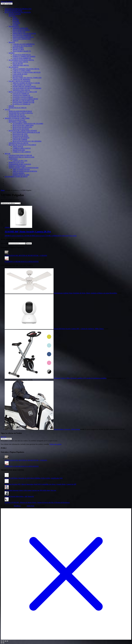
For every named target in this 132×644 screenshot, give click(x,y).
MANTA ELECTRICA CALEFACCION (21, 157)
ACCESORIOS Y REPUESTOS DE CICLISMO (28, 124)
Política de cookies (55, 444)
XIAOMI (15, 25)
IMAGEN (12, 42)
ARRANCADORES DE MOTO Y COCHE (26, 83)
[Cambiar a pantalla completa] (4, 641)
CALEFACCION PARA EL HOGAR (20, 155)
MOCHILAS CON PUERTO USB (23, 101)
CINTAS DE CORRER (20, 139)
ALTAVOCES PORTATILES (22, 55)
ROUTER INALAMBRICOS (22, 35)
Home (3, 190)
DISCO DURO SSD (19, 32)
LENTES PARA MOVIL (20, 62)
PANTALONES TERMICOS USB (23, 102)
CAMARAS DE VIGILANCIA (22, 46)
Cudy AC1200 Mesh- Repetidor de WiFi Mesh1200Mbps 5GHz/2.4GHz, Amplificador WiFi (34, 478)
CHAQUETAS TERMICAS (21, 95)
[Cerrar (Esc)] (7, 641)
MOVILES (12, 16)
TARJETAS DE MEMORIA (21, 79)
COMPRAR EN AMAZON (60, 236)
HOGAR (7, 154)
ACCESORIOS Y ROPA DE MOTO (16, 177)
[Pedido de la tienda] (11, 203)
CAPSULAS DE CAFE (20, 161)
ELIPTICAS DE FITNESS (21, 138)
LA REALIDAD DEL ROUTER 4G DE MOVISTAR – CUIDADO (26, 255)
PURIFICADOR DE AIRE (21, 175)
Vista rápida (73, 236)
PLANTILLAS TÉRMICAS (21, 104)
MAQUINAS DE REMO (20, 136)
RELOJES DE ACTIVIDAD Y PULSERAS (22, 145)
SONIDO (12, 53)
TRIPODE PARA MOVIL (21, 65)
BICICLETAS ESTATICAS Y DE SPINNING (27, 141)
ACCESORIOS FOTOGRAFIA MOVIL (21, 60)
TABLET (15, 41)
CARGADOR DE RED (20, 74)
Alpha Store (30, 506)
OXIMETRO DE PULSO (17, 115)
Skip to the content (7, 2)
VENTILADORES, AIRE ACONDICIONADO (23, 168)
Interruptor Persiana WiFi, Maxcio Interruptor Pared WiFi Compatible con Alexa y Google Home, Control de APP (40, 484)
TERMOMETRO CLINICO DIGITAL (21, 113)
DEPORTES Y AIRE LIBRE (18, 122)
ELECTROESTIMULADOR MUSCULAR (26, 132)
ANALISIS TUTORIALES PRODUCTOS (18, 9)
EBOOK (11, 106)
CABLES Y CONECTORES (21, 71)
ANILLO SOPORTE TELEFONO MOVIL (26, 69)
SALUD (7, 109)
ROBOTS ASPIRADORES (17, 166)
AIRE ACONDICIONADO (21, 169)
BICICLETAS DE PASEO (21, 129)
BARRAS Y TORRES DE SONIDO (24, 56)
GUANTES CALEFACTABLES (23, 97)
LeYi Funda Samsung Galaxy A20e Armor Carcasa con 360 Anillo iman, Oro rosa (30, 490)
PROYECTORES (18, 48)
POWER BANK (18, 76)
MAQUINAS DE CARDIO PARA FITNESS (23, 131)
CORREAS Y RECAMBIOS (22, 152)
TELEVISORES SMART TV (22, 51)
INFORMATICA (14, 26)
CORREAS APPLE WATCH (22, 148)
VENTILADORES (18, 173)
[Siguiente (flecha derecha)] (4, 643)
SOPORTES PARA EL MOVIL (19, 143)
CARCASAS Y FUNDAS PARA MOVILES (26, 72)
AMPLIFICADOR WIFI (20, 28)
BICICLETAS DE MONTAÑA (22, 127)
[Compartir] (5, 641)
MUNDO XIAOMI (15, 14)
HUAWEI (16, 19)
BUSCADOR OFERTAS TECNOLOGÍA (18, 12)
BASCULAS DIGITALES (17, 120)
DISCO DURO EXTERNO (21, 30)
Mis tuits (4, 437)
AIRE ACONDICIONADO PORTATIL (25, 171)
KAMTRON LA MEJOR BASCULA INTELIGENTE (22, 262)
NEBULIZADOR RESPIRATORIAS (20, 111)
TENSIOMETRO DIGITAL (17, 116)
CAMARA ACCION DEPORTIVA (23, 44)
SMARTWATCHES (19, 150)
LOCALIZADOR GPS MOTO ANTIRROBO (27, 88)
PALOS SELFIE (18, 64)
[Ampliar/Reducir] (2, 641)
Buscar (29, 243)
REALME (16, 21)
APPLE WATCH (18, 147)
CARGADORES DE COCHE (22, 85)
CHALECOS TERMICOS (21, 94)
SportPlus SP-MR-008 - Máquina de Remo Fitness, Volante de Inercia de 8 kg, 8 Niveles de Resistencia (37, 502)
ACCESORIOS (13, 67)
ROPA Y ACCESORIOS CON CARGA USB (23, 92)
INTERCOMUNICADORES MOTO (24, 86)
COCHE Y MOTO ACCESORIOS (19, 81)
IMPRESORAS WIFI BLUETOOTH (24, 33)
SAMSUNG (16, 23)
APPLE (15, 18)
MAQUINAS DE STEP (20, 134)
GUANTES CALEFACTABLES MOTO (25, 99)
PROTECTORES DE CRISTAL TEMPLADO (27, 78)
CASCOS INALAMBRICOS (22, 58)
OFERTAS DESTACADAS (13, 11)
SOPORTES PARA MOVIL (21, 90)
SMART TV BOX (18, 49)
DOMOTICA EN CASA (16, 162)
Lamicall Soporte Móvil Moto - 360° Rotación (19, 496)
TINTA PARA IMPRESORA (22, 39)
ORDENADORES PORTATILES (23, 37)
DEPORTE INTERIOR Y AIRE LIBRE (17, 118)
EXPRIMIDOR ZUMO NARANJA (20, 164)
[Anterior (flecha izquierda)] (2, 643)
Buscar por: (4, 243)
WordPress (17, 506)
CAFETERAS (13, 159)
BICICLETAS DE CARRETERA (23, 125)
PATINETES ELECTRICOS (18, 108)
